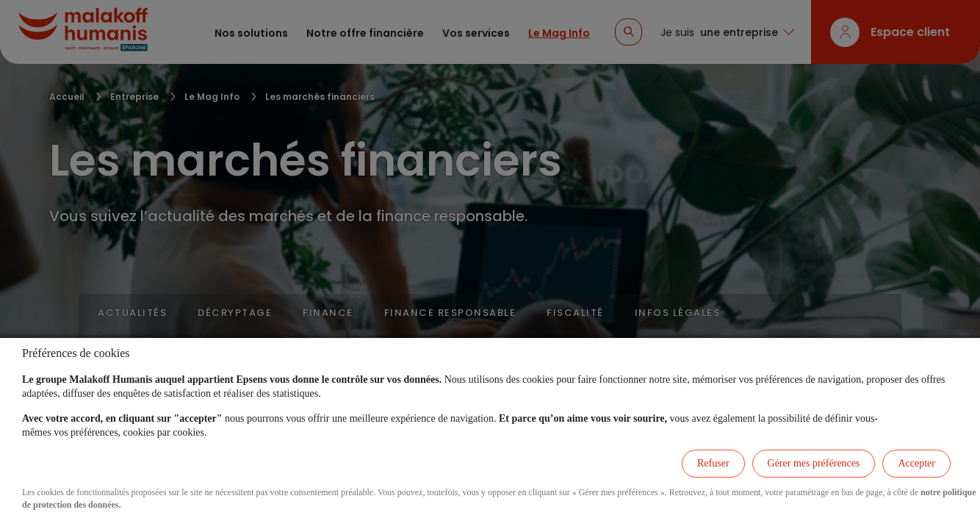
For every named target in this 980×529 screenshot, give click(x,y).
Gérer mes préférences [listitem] (814, 463)
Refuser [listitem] (713, 463)
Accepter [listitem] (916, 463)
